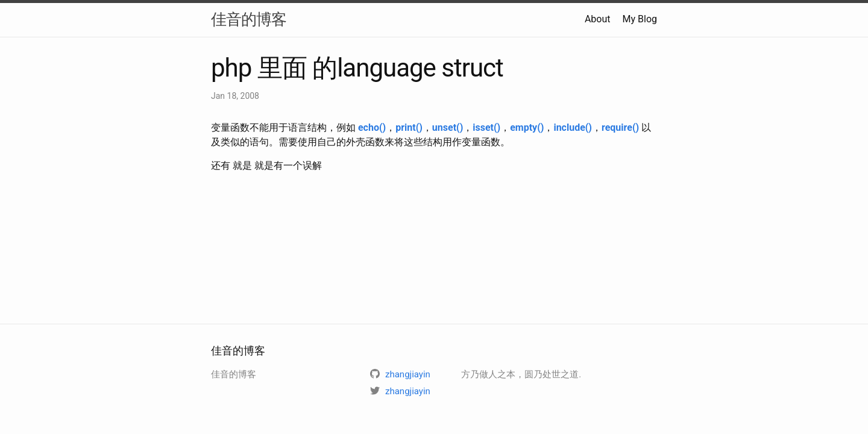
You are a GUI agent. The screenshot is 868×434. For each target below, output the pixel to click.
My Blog (640, 19)
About (598, 19)
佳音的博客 (249, 19)
